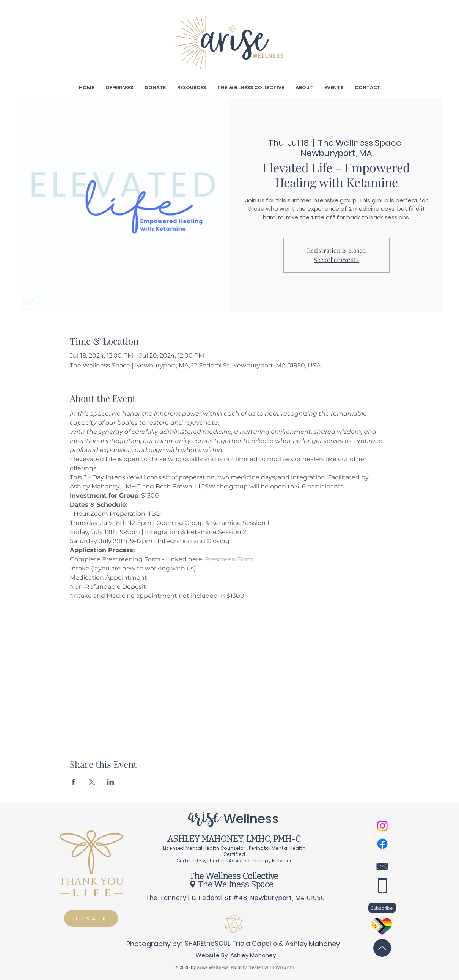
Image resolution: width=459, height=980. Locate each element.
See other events (336, 259)
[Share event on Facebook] (73, 782)
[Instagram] (382, 826)
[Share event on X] (92, 782)
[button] (119, 88)
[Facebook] (382, 844)
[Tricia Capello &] (258, 944)
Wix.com (285, 967)
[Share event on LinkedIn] (111, 782)
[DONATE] (91, 918)
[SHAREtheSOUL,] (208, 944)
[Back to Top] (382, 948)
